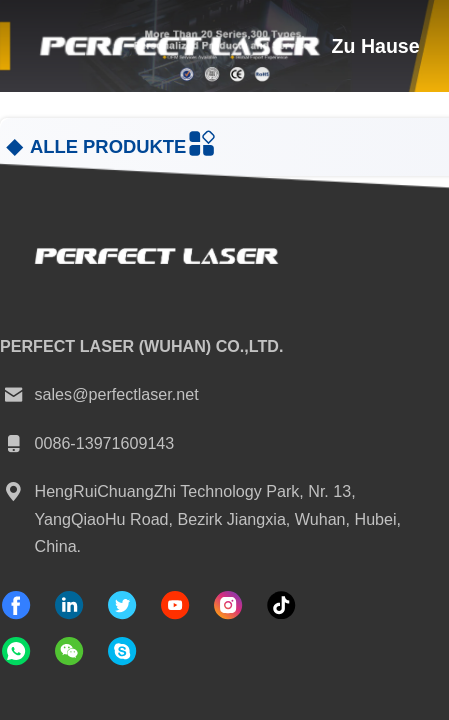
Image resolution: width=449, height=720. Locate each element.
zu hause (376, 46)
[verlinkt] (69, 605)
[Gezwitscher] (122, 605)
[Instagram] (228, 605)
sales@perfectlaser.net (99, 395)
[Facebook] (16, 605)
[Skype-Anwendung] (122, 651)
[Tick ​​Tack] (175, 605)
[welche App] (16, 651)
